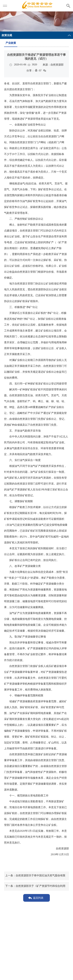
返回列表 (38, 898)
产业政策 (11, 43)
